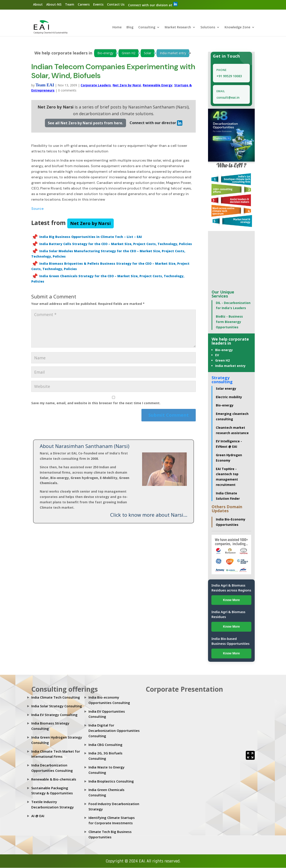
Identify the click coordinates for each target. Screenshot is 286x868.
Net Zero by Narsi (127, 85)
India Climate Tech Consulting (56, 697)
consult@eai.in (228, 98)
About (38, 4)
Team (70, 4)
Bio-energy (105, 53)
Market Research (178, 28)
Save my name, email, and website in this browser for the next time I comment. (96, 403)
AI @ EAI (38, 816)
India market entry (173, 53)
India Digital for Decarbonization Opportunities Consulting (114, 731)
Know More (231, 600)
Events (98, 4)
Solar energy (226, 389)
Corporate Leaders (96, 85)
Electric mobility (229, 397)
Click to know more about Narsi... (149, 515)
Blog (130, 28)
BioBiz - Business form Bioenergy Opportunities (229, 322)
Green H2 (129, 53)
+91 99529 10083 (229, 76)
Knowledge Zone (237, 28)
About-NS (54, 4)
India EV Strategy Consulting (54, 715)
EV (217, 355)
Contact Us (116, 4)
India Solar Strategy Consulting (57, 706)
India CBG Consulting (105, 745)
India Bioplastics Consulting (111, 781)
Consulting (147, 28)
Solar (148, 53)
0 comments (67, 91)
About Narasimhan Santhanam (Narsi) (85, 446)
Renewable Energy (158, 85)
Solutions (208, 28)
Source (37, 209)
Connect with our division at (153, 4)
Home (117, 28)
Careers (84, 4)
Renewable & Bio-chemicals (54, 779)
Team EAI (45, 85)
